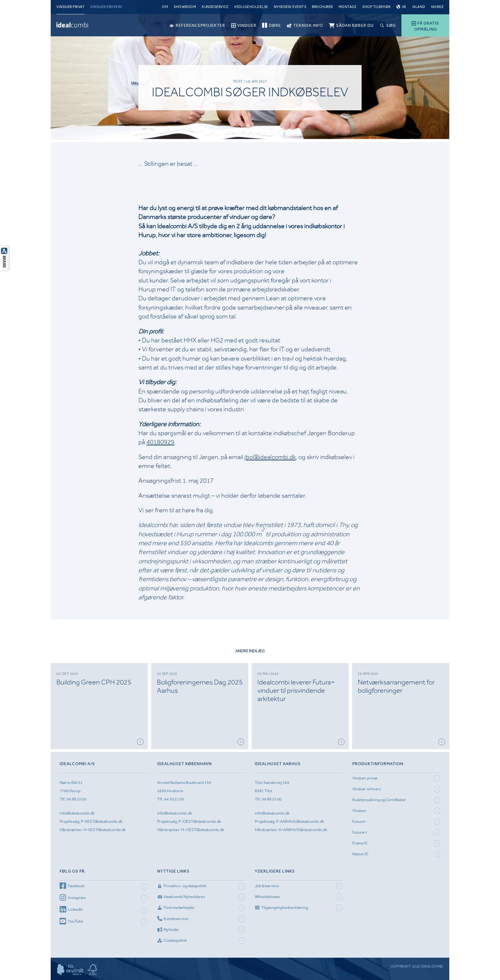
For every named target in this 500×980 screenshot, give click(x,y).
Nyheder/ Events (290, 7)
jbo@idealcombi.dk (270, 457)
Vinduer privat (70, 7)
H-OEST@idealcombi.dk (203, 830)
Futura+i (360, 832)
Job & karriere (267, 886)
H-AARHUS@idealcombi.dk (303, 830)
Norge (437, 7)
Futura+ (359, 821)
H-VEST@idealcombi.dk (105, 830)
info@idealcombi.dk (77, 813)
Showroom (185, 7)
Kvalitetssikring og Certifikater (379, 800)
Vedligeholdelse (251, 7)
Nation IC (360, 854)
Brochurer (322, 7)
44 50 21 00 (174, 799)
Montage (348, 7)
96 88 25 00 (77, 799)
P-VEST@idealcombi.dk (102, 821)
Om (165, 7)
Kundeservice (215, 7)
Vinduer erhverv (106, 7)
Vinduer (359, 811)
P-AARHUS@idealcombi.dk (300, 821)
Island (419, 7)
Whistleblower (268, 897)
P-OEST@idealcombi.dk (200, 821)
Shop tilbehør (376, 7)
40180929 (160, 442)
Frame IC (360, 843)
